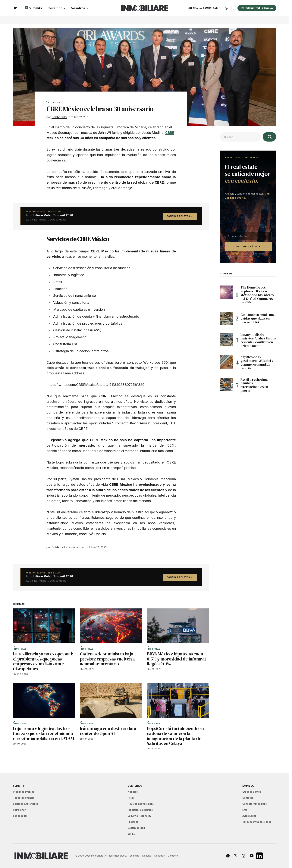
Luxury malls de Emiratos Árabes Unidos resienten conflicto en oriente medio (258, 340)
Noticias (54, 103)
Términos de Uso (245, 257)
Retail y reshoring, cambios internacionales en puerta (254, 385)
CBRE (170, 133)
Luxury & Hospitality (139, 816)
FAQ (245, 810)
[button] (15, 8)
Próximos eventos (24, 792)
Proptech (133, 822)
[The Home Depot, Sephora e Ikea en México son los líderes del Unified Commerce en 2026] (227, 292)
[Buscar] (269, 137)
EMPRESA (248, 786)
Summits (19, 786)
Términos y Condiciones (257, 822)
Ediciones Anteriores (26, 804)
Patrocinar (19, 810)
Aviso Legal (249, 816)
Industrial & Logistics (140, 810)
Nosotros (160, 856)
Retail (131, 798)
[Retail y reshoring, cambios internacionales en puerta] (227, 384)
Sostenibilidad (136, 828)
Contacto (248, 798)
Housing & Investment (141, 804)
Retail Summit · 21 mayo (257, 8)
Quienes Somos (252, 792)
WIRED (132, 834)
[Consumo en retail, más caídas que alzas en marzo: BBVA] (227, 318)
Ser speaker (20, 816)
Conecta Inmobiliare (255, 804)
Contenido (135, 786)
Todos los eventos (24, 798)
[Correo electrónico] (248, 236)
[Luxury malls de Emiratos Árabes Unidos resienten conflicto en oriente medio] (227, 339)
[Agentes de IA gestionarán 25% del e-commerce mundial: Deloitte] (227, 362)
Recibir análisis (248, 246)
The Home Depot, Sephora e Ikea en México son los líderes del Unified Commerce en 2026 (257, 295)
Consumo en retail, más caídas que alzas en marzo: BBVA (258, 318)
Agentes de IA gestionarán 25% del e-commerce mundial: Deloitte (257, 362)
